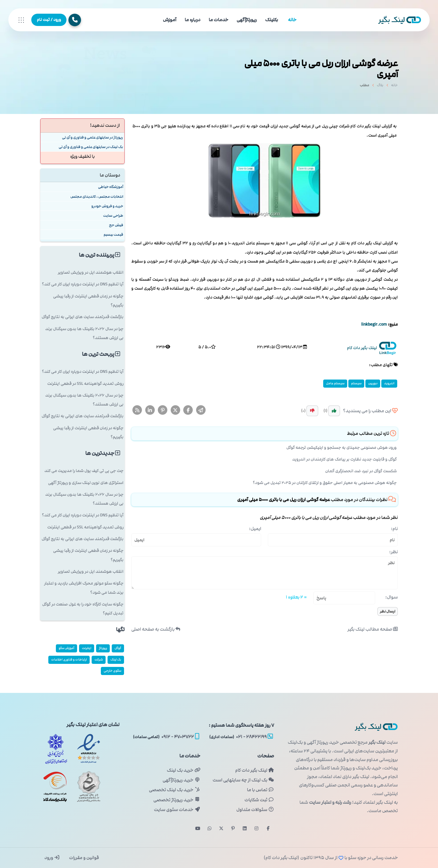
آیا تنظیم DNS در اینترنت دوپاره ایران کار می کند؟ (83, 284)
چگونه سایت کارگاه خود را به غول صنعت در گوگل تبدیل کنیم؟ (83, 609)
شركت (99, 660)
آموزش (170, 20)
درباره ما (192, 20)
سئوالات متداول (255, 810)
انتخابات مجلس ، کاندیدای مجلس (97, 196)
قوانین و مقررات (84, 858)
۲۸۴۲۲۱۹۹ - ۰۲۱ (241, 737)
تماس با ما (260, 790)
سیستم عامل (335, 383)
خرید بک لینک (183, 770)
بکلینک (272, 20)
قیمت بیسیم (113, 234)
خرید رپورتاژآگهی (181, 780)
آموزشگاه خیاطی (111, 187)
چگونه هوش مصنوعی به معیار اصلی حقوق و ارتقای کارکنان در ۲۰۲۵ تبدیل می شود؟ (325, 483)
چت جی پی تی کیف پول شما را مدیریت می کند (84, 471)
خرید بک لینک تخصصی (174, 790)
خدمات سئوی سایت (177, 810)
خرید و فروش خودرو (107, 206)
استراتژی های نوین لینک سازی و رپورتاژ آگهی (86, 483)
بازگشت (156, 629)
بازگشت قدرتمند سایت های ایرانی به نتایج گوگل (83, 317)
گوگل (118, 648)
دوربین (373, 383)
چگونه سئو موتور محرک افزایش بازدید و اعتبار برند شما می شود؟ (84, 588)
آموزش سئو (66, 648)
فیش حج (116, 225)
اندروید (389, 383)
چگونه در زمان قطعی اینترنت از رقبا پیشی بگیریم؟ (88, 301)
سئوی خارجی (112, 671)
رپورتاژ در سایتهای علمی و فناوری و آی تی (92, 137)
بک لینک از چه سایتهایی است (243, 780)
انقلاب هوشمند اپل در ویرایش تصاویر (91, 272)
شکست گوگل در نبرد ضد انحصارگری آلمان (361, 471)
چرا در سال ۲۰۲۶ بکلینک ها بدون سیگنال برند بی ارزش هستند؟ (84, 333)
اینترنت (87, 648)
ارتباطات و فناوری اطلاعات (69, 660)
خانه (292, 20)
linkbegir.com (374, 324)
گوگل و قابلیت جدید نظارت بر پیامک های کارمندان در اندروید (344, 459)
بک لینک (116, 660)
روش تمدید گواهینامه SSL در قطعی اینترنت (85, 384)
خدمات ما (218, 20)
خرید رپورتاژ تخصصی (177, 800)
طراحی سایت (113, 215)
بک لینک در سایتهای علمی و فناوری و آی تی (91, 147)
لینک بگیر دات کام (255, 770)
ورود (52, 858)
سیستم (356, 383)
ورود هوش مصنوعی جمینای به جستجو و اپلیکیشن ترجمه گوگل (341, 448)
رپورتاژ (103, 648)
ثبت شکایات (259, 800)
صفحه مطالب (373, 629)
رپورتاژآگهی (247, 20)
